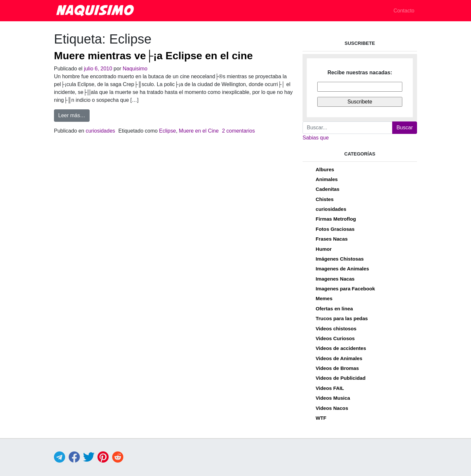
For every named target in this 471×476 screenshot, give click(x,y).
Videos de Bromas (337, 368)
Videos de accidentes (341, 348)
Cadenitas (328, 189)
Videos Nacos (332, 408)
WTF (321, 418)
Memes (324, 298)
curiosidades (100, 131)
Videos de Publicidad (340, 378)
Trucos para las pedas (342, 318)
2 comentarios (239, 131)
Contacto (404, 11)
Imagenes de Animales (342, 269)
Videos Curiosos (335, 338)
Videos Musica (333, 398)
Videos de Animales (339, 358)
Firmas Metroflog (336, 219)
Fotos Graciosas (335, 229)
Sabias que (316, 138)
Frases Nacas (332, 239)
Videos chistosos (336, 329)
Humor (324, 249)
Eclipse (167, 131)
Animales (327, 179)
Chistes (325, 199)
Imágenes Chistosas (340, 259)
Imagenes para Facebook (345, 289)
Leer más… (74, 115)
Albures (325, 169)
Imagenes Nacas (335, 279)
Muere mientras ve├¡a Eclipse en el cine (153, 56)
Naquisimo (135, 69)
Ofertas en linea (334, 309)
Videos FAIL (330, 388)
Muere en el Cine (199, 131)
